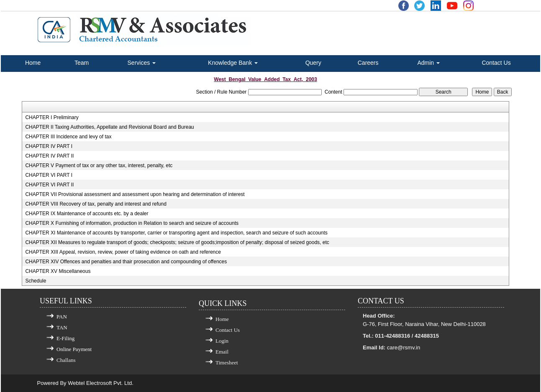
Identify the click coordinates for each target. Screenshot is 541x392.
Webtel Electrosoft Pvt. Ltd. (101, 383)
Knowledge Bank (233, 63)
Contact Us (496, 63)
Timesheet (227, 363)
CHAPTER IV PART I (49, 146)
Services (142, 63)
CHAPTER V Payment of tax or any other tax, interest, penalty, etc (99, 165)
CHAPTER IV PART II (49, 156)
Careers (368, 63)
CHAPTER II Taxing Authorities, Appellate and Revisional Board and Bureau (109, 127)
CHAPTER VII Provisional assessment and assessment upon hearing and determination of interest (135, 194)
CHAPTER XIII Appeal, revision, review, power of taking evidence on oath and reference (123, 252)
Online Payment (74, 349)
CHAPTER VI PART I (49, 175)
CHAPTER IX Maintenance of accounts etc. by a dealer (87, 214)
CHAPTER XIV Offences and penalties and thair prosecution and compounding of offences (126, 262)
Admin (428, 63)
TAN (62, 327)
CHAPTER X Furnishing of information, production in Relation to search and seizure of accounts (132, 223)
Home (33, 63)
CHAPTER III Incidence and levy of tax (68, 137)
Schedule (36, 281)
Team (82, 63)
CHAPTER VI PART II (49, 185)
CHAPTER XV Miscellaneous (58, 271)
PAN (62, 317)
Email (222, 352)
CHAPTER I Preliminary (52, 117)
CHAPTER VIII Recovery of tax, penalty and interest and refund (96, 204)
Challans (66, 360)
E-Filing (65, 338)
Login (222, 341)
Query (313, 63)
